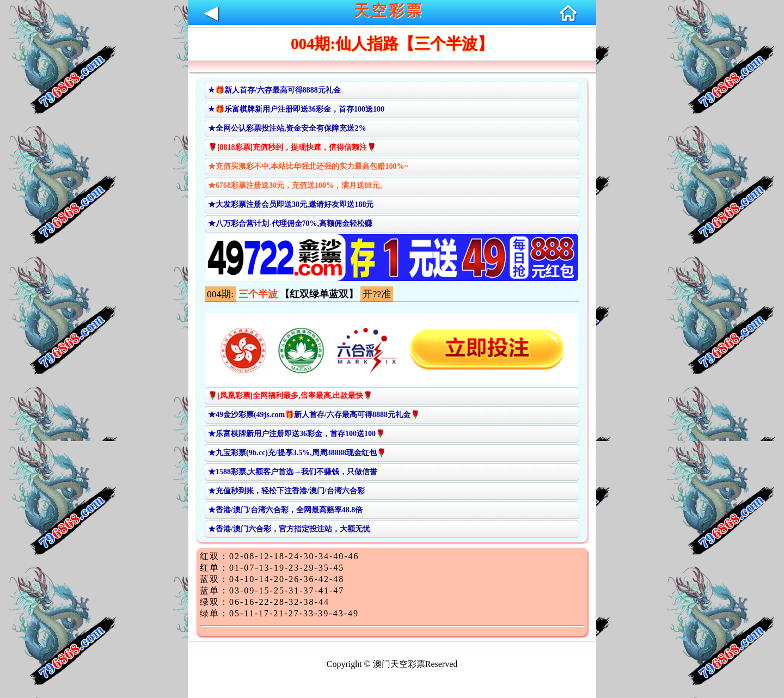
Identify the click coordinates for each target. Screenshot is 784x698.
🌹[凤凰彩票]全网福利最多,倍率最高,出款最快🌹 (290, 396)
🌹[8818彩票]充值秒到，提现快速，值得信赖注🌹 (292, 147)
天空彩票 (389, 11)
